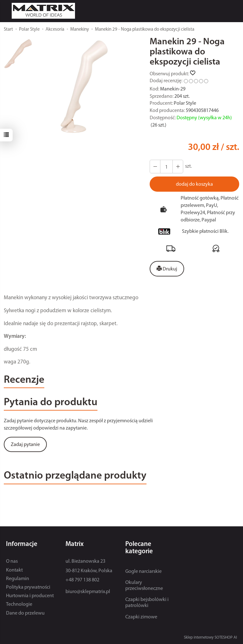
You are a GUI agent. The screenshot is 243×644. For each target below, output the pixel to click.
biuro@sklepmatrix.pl (88, 592)
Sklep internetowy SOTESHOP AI (210, 638)
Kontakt (14, 570)
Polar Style (185, 103)
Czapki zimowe (141, 617)
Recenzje (24, 380)
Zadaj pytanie (25, 445)
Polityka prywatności (28, 587)
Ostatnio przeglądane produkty (75, 476)
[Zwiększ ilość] (155, 167)
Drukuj (167, 269)
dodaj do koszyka (194, 184)
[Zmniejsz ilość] (178, 167)
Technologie (19, 604)
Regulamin (18, 579)
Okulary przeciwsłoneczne (144, 586)
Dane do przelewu (25, 613)
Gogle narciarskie (143, 572)
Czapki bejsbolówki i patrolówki (147, 603)
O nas (12, 561)
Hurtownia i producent (30, 596)
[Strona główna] (45, 11)
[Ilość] (166, 167)
